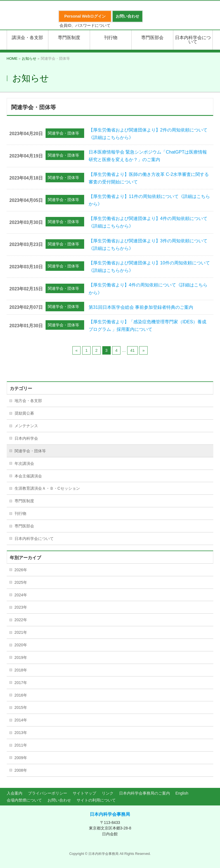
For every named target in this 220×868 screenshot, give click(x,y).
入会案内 (15, 793)
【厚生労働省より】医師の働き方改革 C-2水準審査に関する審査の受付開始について (149, 178)
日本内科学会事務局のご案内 (145, 793)
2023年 (21, 607)
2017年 (21, 683)
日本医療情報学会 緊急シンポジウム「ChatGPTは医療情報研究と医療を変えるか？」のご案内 (148, 156)
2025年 (21, 582)
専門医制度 (24, 501)
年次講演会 (24, 463)
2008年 (21, 770)
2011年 (21, 745)
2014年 (21, 720)
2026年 (21, 570)
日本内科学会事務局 (110, 814)
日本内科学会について (34, 539)
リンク (108, 793)
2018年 (21, 670)
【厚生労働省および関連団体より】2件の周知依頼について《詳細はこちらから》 (148, 134)
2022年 (21, 620)
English (182, 793)
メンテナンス (26, 426)
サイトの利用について (96, 800)
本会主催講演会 (28, 476)
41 (133, 350)
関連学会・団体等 (63, 133)
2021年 (21, 632)
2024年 (21, 595)
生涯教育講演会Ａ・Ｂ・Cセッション (47, 488)
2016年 (21, 695)
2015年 (21, 707)
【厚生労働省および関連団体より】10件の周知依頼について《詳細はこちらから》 (149, 267)
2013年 (21, 733)
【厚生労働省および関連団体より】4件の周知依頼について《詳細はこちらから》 (148, 222)
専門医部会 (24, 526)
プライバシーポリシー (48, 793)
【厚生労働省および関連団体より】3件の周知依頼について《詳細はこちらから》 (148, 245)
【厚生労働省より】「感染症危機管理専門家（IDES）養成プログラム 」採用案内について (147, 326)
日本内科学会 (26, 438)
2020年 (21, 645)
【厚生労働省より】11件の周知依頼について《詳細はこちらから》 (149, 200)
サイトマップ (84, 793)
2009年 (21, 758)
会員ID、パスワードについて (85, 25)
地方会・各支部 (28, 401)
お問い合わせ (59, 800)
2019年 (21, 657)
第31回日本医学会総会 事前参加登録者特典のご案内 (141, 307)
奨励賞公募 (24, 413)
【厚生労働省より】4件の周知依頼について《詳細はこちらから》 (148, 289)
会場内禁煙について (24, 800)
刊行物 (20, 513)
